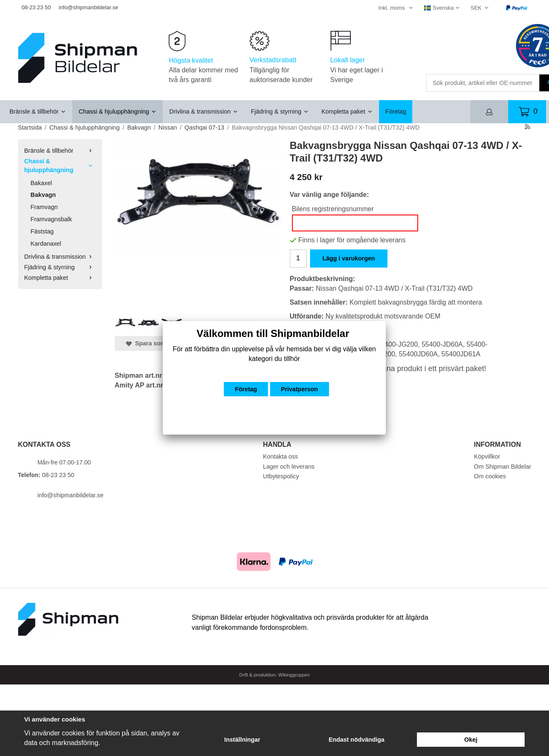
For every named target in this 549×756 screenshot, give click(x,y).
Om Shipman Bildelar (503, 467)
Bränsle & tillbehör (38, 111)
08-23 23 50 (36, 7)
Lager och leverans (289, 467)
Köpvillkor (487, 456)
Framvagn (44, 207)
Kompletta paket (347, 111)
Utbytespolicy (281, 476)
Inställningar (242, 740)
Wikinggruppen (294, 675)
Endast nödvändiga (357, 740)
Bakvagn (43, 195)
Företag (396, 111)
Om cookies (490, 476)
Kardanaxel (46, 244)
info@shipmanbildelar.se (88, 7)
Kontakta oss (280, 456)
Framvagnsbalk (51, 219)
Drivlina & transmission (204, 111)
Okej (471, 740)
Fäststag (42, 231)
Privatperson (300, 389)
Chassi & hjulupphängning (118, 111)
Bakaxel (41, 183)
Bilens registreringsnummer (333, 209)
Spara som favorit (156, 343)
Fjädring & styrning (280, 111)
